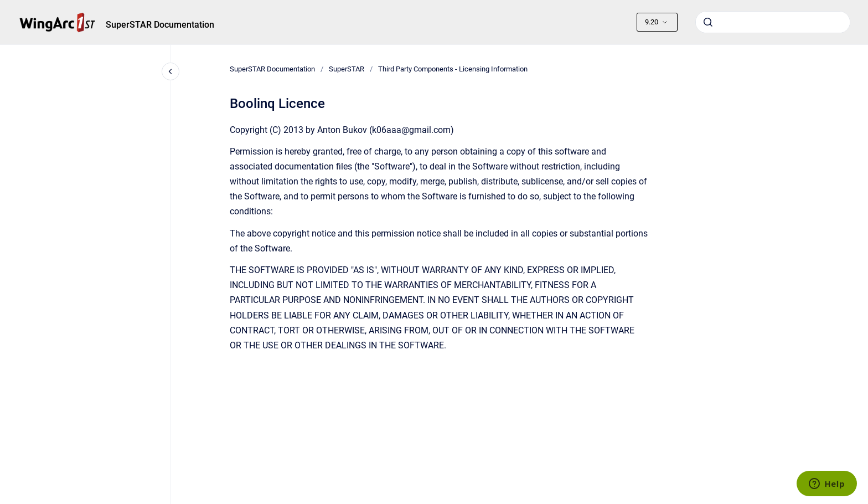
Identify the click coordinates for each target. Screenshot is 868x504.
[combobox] (773, 22)
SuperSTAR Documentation (160, 25)
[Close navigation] (170, 71)
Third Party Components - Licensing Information (453, 69)
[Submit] (708, 22)
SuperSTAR (347, 69)
